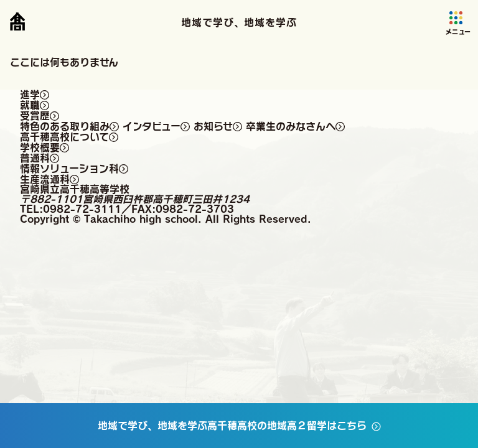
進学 (30, 95)
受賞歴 (35, 116)
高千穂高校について (64, 137)
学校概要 (40, 147)
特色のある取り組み (65, 126)
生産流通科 (45, 179)
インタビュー (152, 126)
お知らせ (213, 126)
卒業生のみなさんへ (291, 126)
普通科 (35, 158)
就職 (30, 105)
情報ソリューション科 (69, 169)
